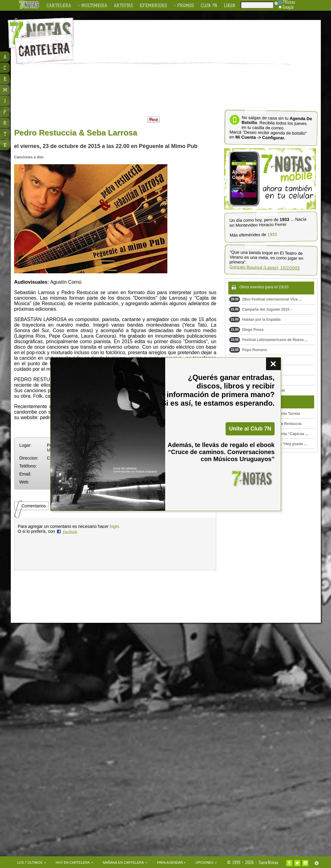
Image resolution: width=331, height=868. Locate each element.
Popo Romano (248, 350)
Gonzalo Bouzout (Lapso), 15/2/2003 (264, 267)
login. (115, 526)
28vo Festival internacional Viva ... (266, 299)
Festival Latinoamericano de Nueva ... (268, 340)
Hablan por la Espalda (255, 320)
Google (286, 7)
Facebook (70, 532)
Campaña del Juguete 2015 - (260, 309)
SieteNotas (268, 862)
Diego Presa (246, 330)
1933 (272, 235)
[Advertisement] (170, 66)
